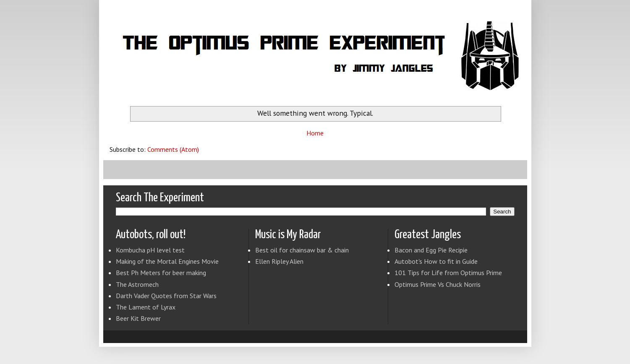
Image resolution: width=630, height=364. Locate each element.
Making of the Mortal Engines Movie (167, 261)
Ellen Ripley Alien (279, 261)
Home (315, 133)
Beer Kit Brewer (138, 318)
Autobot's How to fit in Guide (436, 261)
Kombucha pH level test (150, 250)
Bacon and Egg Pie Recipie (431, 250)
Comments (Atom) (173, 149)
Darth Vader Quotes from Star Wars (166, 296)
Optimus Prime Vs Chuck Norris (438, 284)
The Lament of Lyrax (146, 307)
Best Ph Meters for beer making (161, 273)
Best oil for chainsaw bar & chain (302, 250)
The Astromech (137, 284)
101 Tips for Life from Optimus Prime (448, 273)
